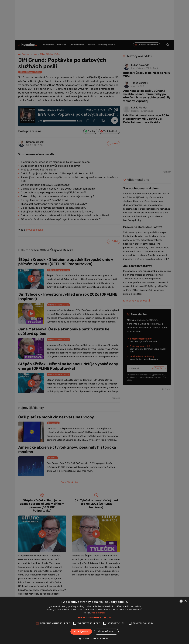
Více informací (98, 613)
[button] (95, 617)
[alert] (94, 322)
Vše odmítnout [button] (106, 632)
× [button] (185, 601)
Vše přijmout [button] (81, 632)
